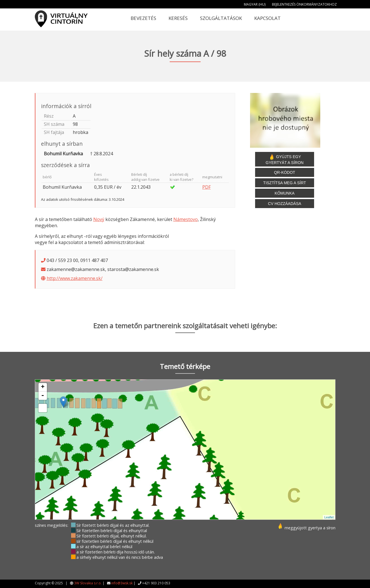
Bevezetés (143, 18)
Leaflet (329, 517)
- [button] (43, 396)
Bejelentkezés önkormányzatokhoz (304, 4)
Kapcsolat (267, 18)
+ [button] (43, 387)
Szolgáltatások (221, 18)
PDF (206, 187)
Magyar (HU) (255, 4)
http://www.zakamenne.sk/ (75, 278)
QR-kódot (284, 172)
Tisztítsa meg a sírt (285, 183)
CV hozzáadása (285, 204)
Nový (99, 219)
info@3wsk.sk (122, 583)
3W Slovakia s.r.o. (88, 583)
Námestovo (186, 219)
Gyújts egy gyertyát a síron (285, 159)
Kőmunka (285, 193)
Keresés (178, 18)
